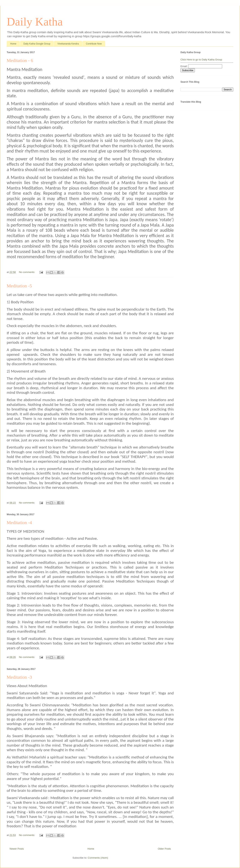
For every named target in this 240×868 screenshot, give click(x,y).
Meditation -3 (19, 677)
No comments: (27, 272)
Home (13, 44)
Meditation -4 (19, 523)
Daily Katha (35, 22)
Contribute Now (94, 44)
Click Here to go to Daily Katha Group (201, 60)
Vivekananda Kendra (68, 44)
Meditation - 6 (20, 60)
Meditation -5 (19, 286)
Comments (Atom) (98, 858)
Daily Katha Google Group (37, 44)
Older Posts (164, 849)
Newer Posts (17, 849)
